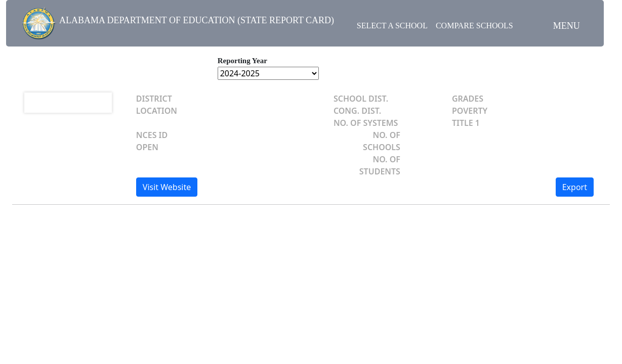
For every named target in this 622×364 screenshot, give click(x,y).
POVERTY (470, 111)
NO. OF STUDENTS (380, 165)
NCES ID (152, 135)
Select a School (392, 26)
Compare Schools (474, 26)
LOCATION (157, 111)
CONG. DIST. (357, 111)
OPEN (147, 147)
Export (575, 187)
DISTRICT (154, 99)
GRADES (468, 99)
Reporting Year (242, 61)
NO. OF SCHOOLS (382, 141)
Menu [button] (567, 26)
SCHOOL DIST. (361, 99)
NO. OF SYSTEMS (366, 123)
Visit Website (167, 187)
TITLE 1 (466, 123)
